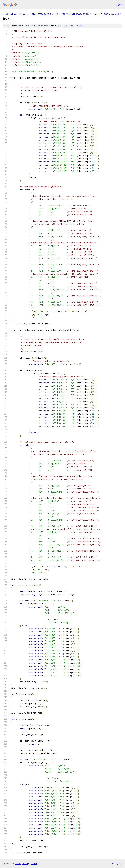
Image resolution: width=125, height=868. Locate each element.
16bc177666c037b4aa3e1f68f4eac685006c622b (59, 14)
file (64, 26)
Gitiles (18, 863)
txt (113, 863)
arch (97, 14)
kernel (115, 14)
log (71, 26)
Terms (34, 863)
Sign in (119, 5)
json (120, 863)
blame (80, 26)
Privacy (26, 863)
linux (25, 14)
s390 (105, 14)
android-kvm (11, 14)
